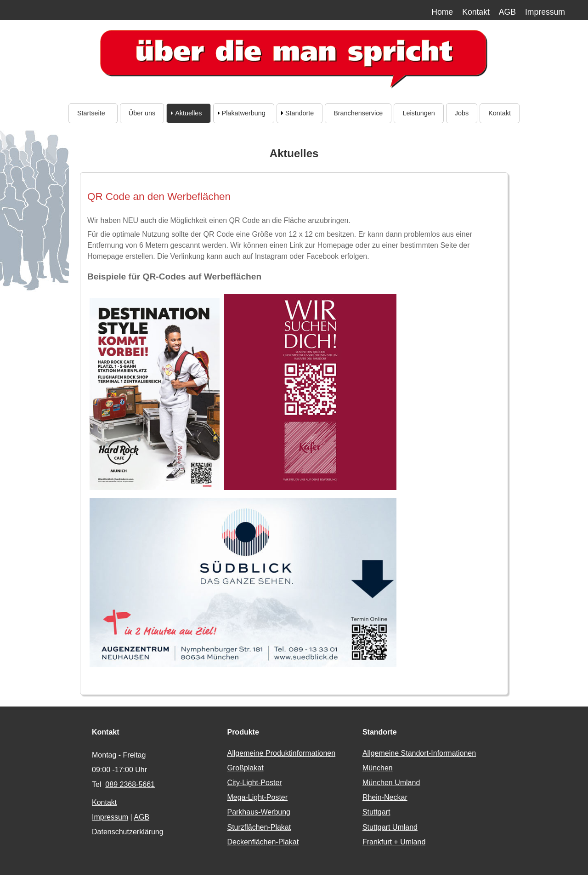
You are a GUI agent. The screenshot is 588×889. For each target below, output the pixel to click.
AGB (507, 12)
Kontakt (476, 12)
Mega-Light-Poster (257, 797)
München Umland (391, 783)
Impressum (545, 12)
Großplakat (245, 768)
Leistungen (418, 113)
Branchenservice (358, 113)
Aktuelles (188, 113)
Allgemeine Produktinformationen (281, 753)
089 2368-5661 (130, 784)
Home (442, 12)
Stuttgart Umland (390, 827)
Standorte (300, 113)
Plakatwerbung (244, 113)
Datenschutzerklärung (128, 832)
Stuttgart (376, 812)
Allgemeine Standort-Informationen (419, 753)
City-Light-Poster (254, 783)
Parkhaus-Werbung (259, 812)
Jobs (462, 113)
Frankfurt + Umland (394, 842)
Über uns (142, 113)
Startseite (93, 113)
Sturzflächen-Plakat (259, 827)
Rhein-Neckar (385, 797)
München (378, 768)
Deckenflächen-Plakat (263, 842)
